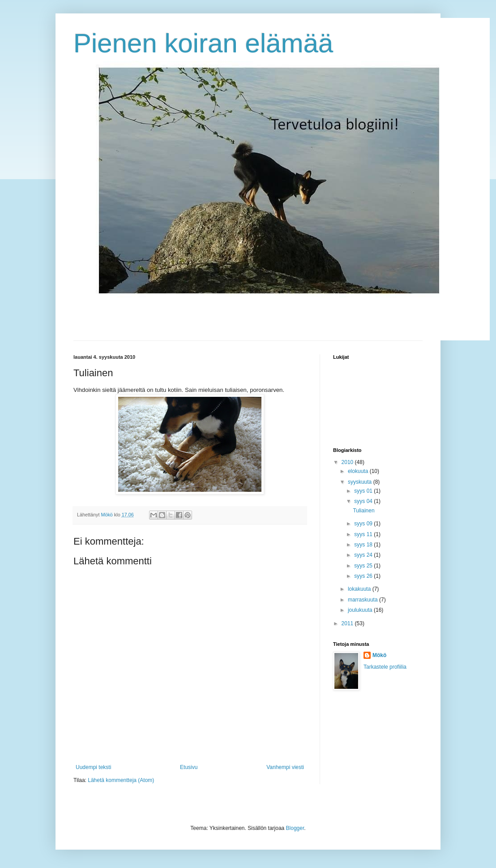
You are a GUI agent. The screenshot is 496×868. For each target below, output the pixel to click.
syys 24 (364, 555)
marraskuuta (363, 600)
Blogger (295, 828)
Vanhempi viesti (285, 767)
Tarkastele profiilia (385, 667)
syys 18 (364, 545)
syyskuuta (361, 482)
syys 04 (364, 501)
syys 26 (364, 576)
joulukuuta (361, 610)
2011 (348, 623)
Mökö (379, 655)
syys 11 (364, 534)
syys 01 (364, 491)
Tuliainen (363, 511)
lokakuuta (360, 589)
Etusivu (189, 767)
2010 (348, 462)
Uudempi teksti (93, 767)
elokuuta (359, 471)
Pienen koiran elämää (203, 43)
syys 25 (364, 566)
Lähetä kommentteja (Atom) (121, 780)
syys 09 (364, 524)
